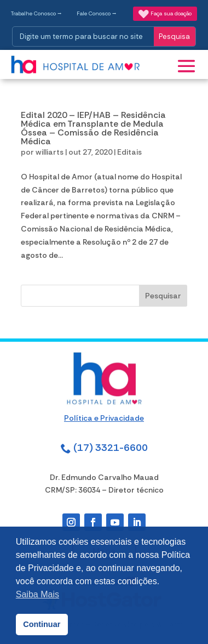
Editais (129, 152)
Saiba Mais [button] (37, 594)
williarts (50, 152)
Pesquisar (163, 296)
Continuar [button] (42, 624)
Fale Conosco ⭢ (97, 13)
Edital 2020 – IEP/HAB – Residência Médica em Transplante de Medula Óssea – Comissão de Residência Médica (93, 128)
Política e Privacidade (104, 418)
